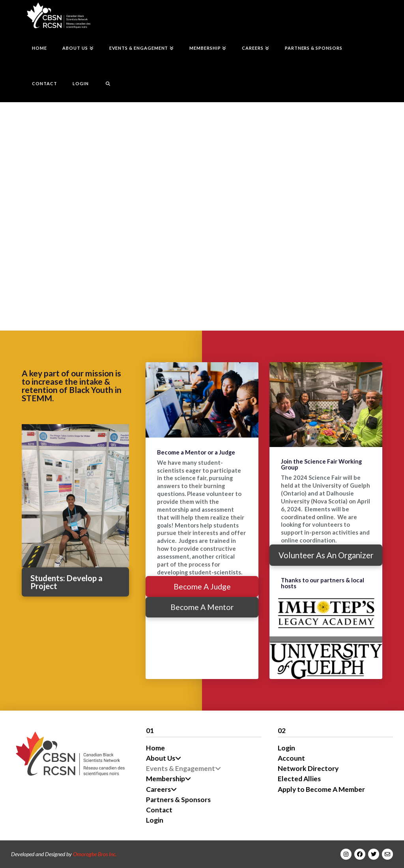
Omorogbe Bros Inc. (95, 854)
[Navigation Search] (104, 84)
